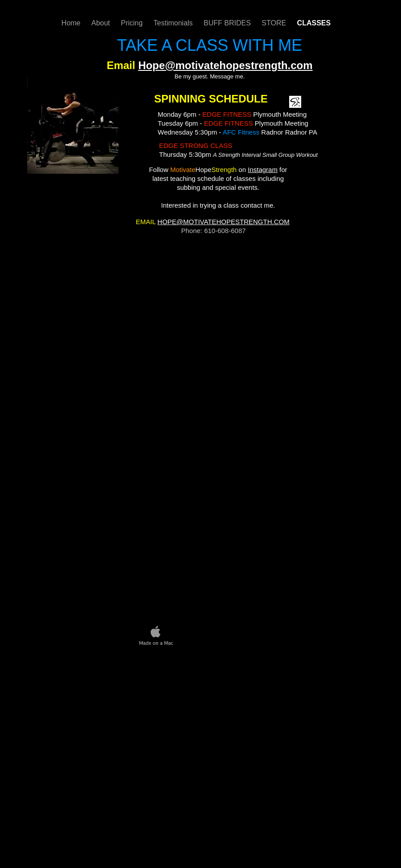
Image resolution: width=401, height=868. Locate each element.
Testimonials (174, 23)
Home (72, 23)
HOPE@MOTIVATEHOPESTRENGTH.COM (223, 222)
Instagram (263, 170)
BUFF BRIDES (228, 23)
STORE (275, 23)
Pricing (133, 23)
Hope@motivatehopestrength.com (225, 65)
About (102, 23)
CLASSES (314, 23)
